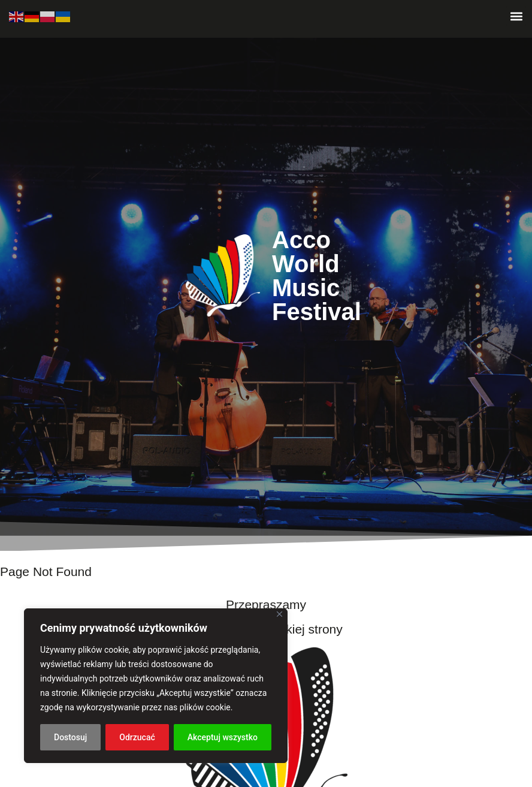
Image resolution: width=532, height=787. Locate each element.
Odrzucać (137, 737)
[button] (516, 16)
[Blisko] (279, 614)
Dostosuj (70, 737)
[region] (156, 686)
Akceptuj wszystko (223, 737)
